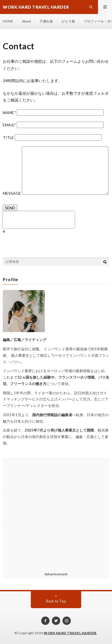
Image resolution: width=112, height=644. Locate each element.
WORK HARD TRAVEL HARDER (70, 633)
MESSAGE (56, 193)
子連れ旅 (46, 21)
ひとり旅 (68, 21)
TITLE (52, 137)
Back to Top (56, 601)
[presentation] (39, 220)
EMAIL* (53, 125)
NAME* (53, 113)
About (26, 21)
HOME (8, 21)
